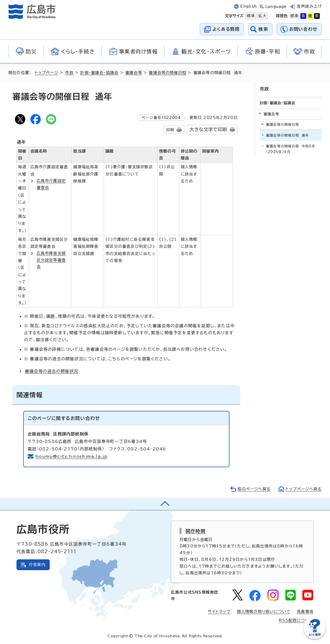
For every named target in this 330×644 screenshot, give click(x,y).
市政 (69, 73)
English (249, 6)
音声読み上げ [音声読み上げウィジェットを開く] (309, 6)
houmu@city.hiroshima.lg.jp (71, 456)
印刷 (170, 130)
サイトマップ (219, 612)
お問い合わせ (303, 29)
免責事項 (305, 612)
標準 (250, 16)
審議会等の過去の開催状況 (52, 371)
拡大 (262, 16)
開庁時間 (196, 531)
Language (276, 7)
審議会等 (134, 73)
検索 (263, 29)
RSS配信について (296, 620)
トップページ (47, 73)
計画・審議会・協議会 (99, 73)
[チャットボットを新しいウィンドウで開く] (315, 638)
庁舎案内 (37, 565)
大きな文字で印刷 (208, 129)
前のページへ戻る (254, 489)
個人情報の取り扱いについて (264, 612)
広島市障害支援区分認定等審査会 (51, 260)
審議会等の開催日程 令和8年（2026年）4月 (291, 149)
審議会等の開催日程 (168, 73)
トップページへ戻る (304, 489)
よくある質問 (226, 29)
